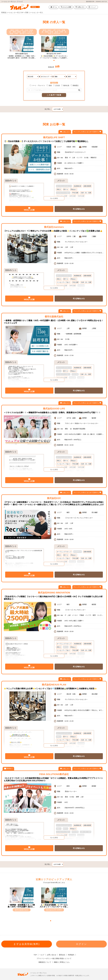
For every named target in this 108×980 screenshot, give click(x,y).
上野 (68, 328)
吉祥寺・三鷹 (71, 236)
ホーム (54, 7)
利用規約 (71, 955)
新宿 (68, 786)
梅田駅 (94, 604)
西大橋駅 (95, 512)
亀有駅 (94, 418)
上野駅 (94, 328)
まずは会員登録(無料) (27, 944)
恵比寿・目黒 (71, 694)
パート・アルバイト (37, 85)
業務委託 (75, 85)
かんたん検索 (66, 7)
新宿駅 (94, 786)
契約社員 (65, 85)
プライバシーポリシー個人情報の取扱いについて (54, 958)
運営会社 (62, 955)
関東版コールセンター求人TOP (12, 12)
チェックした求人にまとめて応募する (87, 132)
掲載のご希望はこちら (62, 962)
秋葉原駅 (95, 147)
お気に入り (80, 7)
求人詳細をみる (79, 209)
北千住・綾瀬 (71, 418)
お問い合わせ (52, 955)
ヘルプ (42, 955)
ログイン (81, 944)
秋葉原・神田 (71, 147)
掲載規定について (45, 962)
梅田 (68, 512)
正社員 (56, 85)
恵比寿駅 (95, 694)
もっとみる (54, 198)
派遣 (49, 85)
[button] (54, 60)
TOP (35, 955)
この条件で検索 (54, 95)
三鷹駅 (94, 236)
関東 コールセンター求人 (34, 12)
